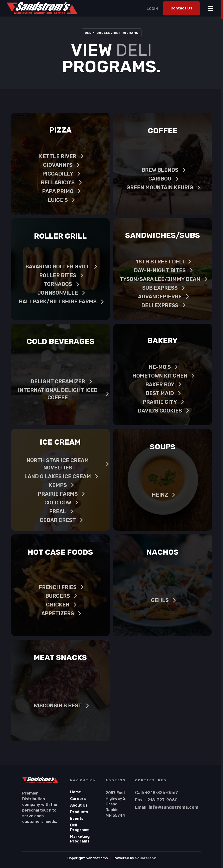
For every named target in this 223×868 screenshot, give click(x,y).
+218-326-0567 (161, 793)
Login (152, 9)
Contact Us (181, 8)
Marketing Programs (80, 839)
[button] (210, 7)
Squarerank (145, 858)
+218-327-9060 (161, 800)
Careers (78, 799)
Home (76, 792)
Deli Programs (80, 827)
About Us (79, 805)
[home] (42, 8)
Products (79, 812)
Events (77, 819)
